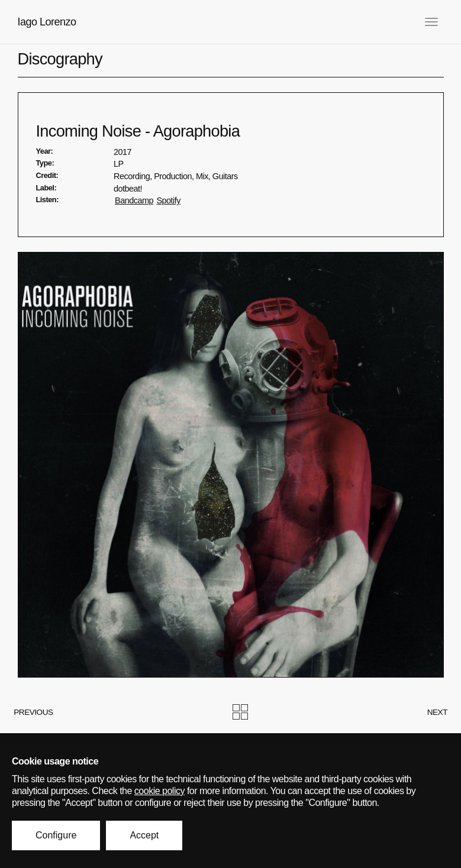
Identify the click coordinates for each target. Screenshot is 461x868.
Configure (56, 835)
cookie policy (159, 791)
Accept (144, 835)
